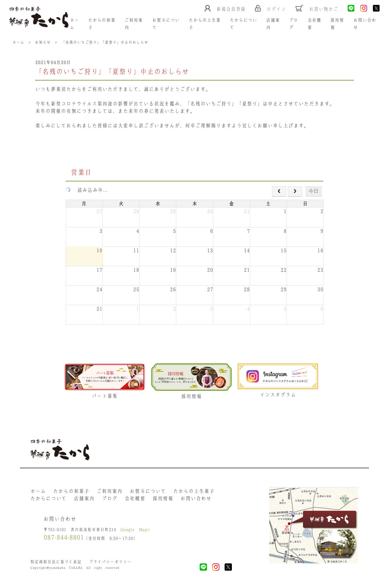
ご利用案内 (110, 493)
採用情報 (163, 500)
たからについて (48, 500)
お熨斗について (148, 493)
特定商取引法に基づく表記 (56, 565)
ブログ (110, 500)
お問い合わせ (196, 500)
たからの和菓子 (71, 493)
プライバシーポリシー (111, 565)
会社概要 (135, 500)
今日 (314, 192)
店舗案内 (84, 500)
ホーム (38, 493)
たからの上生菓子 (194, 493)
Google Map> (136, 532)
